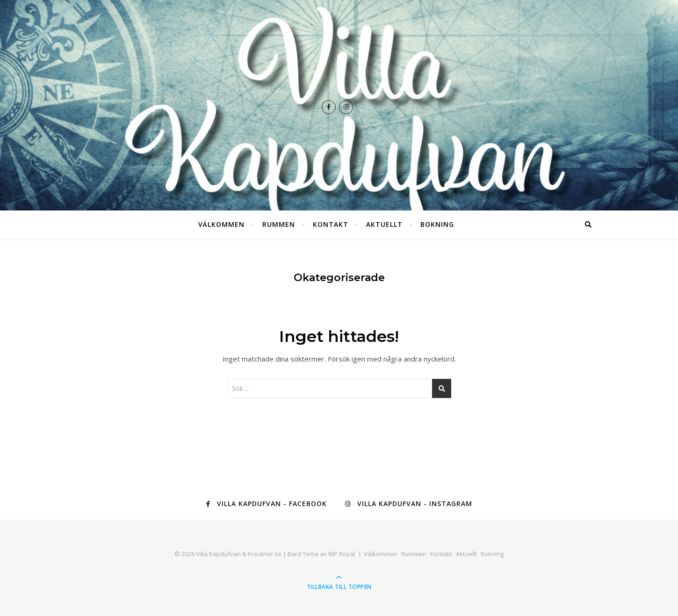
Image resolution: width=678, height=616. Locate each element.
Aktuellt (384, 224)
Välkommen (221, 224)
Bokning (437, 224)
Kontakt (331, 224)
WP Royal (342, 554)
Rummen (279, 224)
